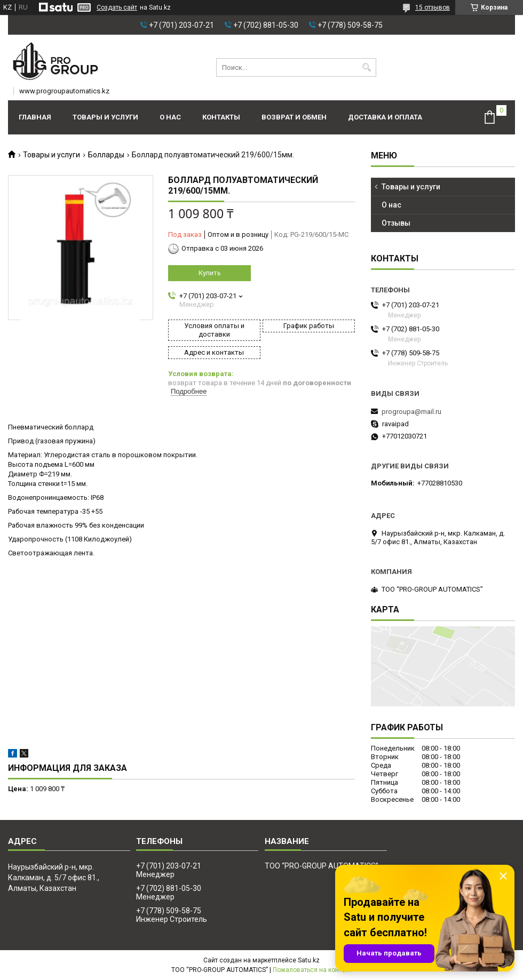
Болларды (106, 155)
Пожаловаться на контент (312, 970)
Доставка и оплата (385, 117)
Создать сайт (117, 7)
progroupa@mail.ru (411, 412)
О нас (170, 117)
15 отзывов (433, 7)
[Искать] (367, 67)
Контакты (221, 117)
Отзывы (396, 223)
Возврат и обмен (294, 117)
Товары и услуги (105, 117)
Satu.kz (309, 960)
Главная (35, 117)
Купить (210, 273)
